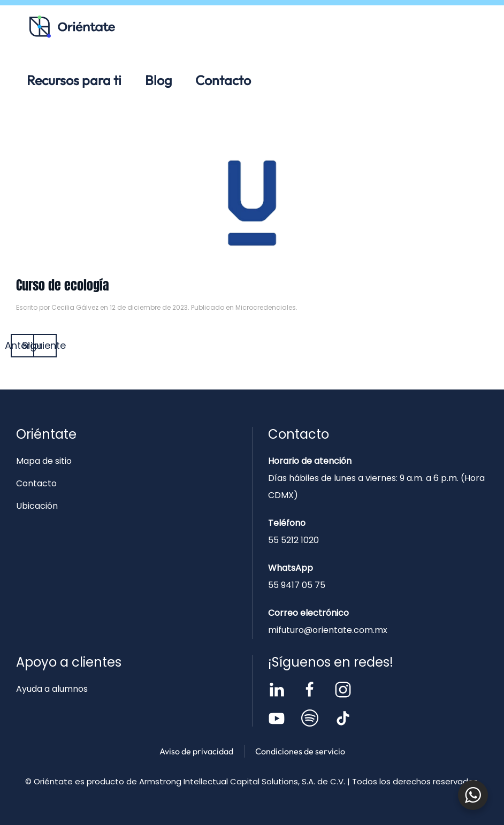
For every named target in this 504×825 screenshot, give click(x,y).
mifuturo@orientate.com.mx (328, 630)
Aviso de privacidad (196, 751)
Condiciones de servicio (300, 751)
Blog (158, 80)
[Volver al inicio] (72, 27)
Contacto (223, 80)
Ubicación (37, 506)
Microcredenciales (266, 307)
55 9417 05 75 (297, 585)
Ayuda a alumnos (52, 689)
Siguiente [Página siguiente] (45, 345)
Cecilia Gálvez (75, 307)
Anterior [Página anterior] (22, 345)
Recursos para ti (74, 80)
